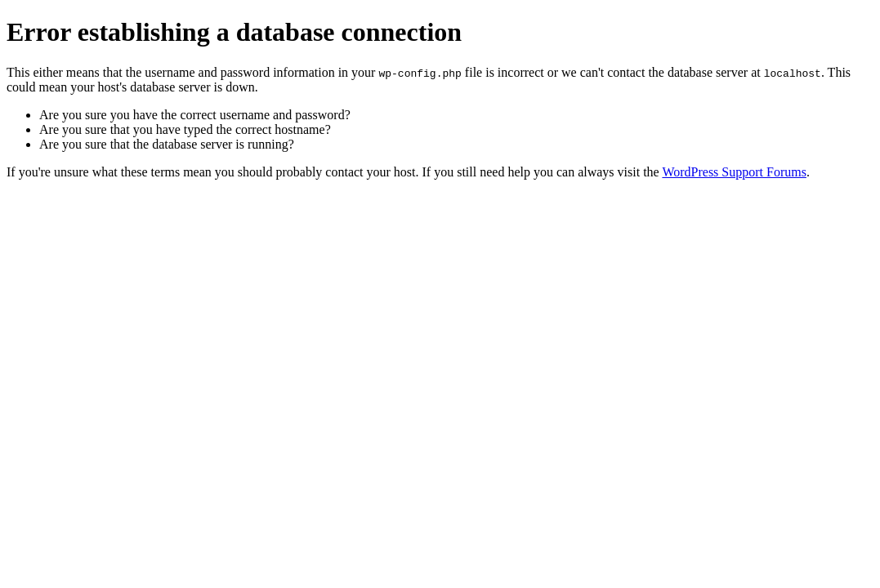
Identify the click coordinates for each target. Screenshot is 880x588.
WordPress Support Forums (734, 172)
